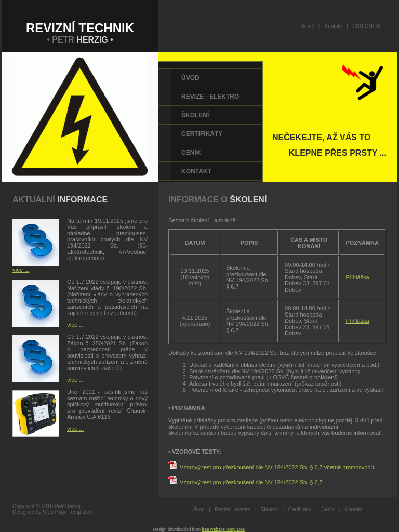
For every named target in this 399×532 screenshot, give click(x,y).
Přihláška (357, 277)
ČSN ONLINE (368, 26)
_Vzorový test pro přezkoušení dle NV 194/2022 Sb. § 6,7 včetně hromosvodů (275, 467)
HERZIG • (95, 40)
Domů (308, 26)
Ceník (191, 153)
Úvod (190, 78)
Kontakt (334, 26)
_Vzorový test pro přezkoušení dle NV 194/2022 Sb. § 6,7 (250, 482)
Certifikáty (202, 134)
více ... (21, 270)
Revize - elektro (210, 97)
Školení (195, 115)
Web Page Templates (67, 512)
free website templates (223, 530)
